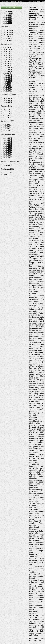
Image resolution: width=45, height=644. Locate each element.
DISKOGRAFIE (37, 1)
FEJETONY (13, 1)
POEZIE (30, 1)
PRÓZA (24, 1)
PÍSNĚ (19, 1)
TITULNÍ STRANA (5, 1)
